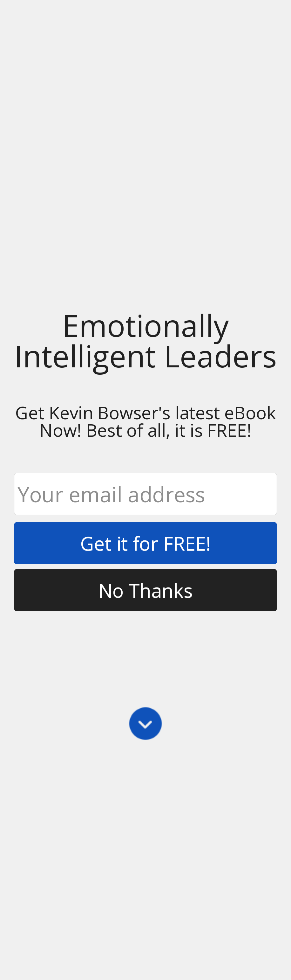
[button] (145, 340)
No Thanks (145, 590)
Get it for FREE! (145, 543)
